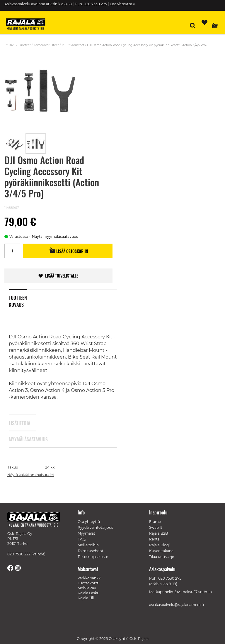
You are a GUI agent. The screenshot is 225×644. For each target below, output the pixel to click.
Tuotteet (24, 45)
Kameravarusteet (46, 45)
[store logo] (28, 25)
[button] (15, 144)
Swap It (156, 527)
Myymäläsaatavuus (18, 439)
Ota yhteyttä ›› (123, 4)
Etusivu (10, 45)
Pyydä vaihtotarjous (95, 527)
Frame (155, 522)
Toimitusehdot (91, 551)
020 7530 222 (19, 554)
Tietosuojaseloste (93, 557)
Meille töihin (88, 545)
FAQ (82, 539)
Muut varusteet (73, 45)
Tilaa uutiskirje (162, 557)
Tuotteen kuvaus (18, 300)
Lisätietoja (18, 423)
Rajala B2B (158, 533)
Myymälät (86, 533)
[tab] (22, 297)
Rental (155, 539)
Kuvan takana (161, 551)
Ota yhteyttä (89, 522)
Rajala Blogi (159, 545)
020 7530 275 (170, 578)
